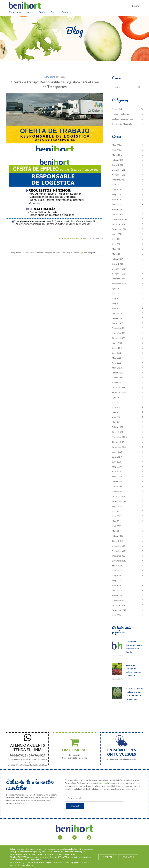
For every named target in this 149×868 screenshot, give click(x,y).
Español (136, 6)
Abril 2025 (117, 199)
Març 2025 (117, 204)
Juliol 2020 (117, 457)
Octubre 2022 (119, 338)
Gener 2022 (117, 378)
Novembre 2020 (119, 437)
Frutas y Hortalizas (120, 114)
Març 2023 (117, 313)
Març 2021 (117, 422)
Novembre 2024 (119, 219)
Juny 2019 (117, 516)
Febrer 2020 (118, 482)
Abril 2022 (117, 363)
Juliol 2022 (117, 348)
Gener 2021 (117, 432)
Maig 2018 (117, 580)
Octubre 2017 (119, 605)
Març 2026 (117, 155)
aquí (81, 253)
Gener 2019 (117, 541)
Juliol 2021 (117, 402)
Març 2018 (117, 590)
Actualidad (50, 77)
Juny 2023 (117, 298)
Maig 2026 (117, 145)
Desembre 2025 (119, 170)
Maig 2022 (117, 358)
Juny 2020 (117, 462)
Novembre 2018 (119, 551)
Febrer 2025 (118, 209)
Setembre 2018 (119, 561)
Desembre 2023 (119, 269)
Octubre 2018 (119, 556)
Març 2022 (117, 368)
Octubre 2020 (119, 442)
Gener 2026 (117, 165)
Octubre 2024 (119, 224)
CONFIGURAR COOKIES (52, 860)
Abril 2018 (117, 585)
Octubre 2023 (119, 279)
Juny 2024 (117, 244)
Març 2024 (117, 254)
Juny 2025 (117, 190)
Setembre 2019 (119, 501)
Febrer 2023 (118, 318)
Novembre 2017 (119, 600)
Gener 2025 (117, 214)
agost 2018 (117, 566)
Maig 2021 (117, 412)
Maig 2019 (117, 521)
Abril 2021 (117, 417)
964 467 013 (18, 755)
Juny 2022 (117, 353)
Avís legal (104, 783)
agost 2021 (117, 397)
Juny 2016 (117, 615)
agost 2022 (117, 343)
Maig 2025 (117, 195)
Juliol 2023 (117, 293)
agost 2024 (117, 234)
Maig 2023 (117, 303)
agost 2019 (117, 506)
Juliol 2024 (117, 239)
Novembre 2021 (119, 383)
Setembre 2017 (119, 610)
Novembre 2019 (119, 491)
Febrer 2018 (118, 595)
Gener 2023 (117, 323)
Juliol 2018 (117, 571)
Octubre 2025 (119, 180)
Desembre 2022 (119, 328)
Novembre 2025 (119, 175)
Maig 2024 (117, 249)
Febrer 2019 (118, 536)
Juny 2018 (117, 576)
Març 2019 (117, 531)
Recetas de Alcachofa (122, 124)
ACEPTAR (108, 857)
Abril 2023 (117, 308)
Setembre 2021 (119, 392)
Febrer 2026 (118, 160)
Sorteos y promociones (123, 119)
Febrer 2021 (118, 427)
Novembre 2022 (119, 333)
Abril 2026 (117, 150)
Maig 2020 (117, 467)
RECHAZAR (128, 857)
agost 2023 (117, 289)
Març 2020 (117, 477)
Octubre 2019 (119, 496)
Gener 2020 (117, 486)
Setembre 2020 (119, 447)
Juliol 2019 (117, 511)
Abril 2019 (117, 526)
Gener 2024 (117, 264)
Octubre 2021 (119, 387)
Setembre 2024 (119, 229)
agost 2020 (117, 452)
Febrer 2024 (118, 259)
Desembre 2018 (119, 546)
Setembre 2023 (119, 284)
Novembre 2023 (119, 274)
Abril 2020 (117, 472)
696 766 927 (37, 755)
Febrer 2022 (118, 373)
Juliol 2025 (117, 185)
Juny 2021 (117, 407)
